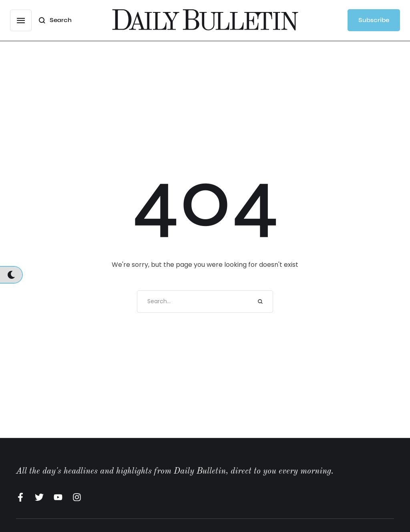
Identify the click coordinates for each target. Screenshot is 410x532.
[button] (21, 20)
